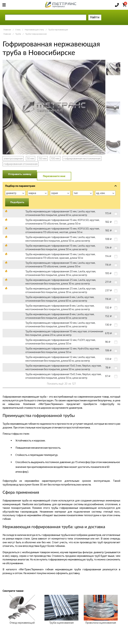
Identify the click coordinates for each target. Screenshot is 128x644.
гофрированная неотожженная (82, 158)
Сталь (18, 30)
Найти (95, 17)
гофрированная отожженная (21, 164)
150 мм (43, 158)
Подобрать (17, 202)
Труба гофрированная (36, 34)
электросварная (13, 158)
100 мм (55, 158)
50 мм (31, 158)
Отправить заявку (20, 174)
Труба (18, 34)
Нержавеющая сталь (34, 30)
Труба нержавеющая (58, 30)
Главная (7, 30)
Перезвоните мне (54, 176)
